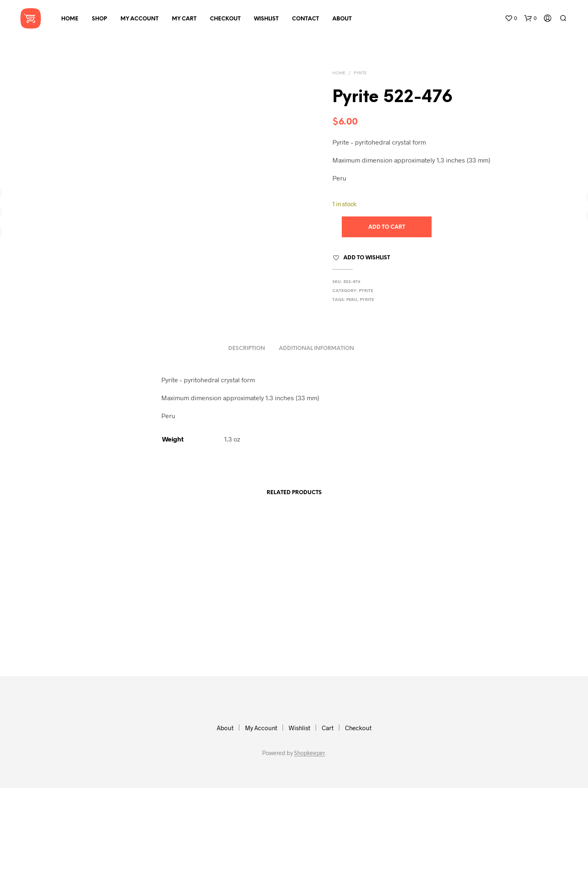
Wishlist (266, 19)
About (342, 19)
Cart (328, 816)
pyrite (367, 300)
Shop (99, 19)
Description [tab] (247, 436)
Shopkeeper (310, 841)
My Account (139, 19)
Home (70, 19)
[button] (511, 18)
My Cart (184, 19)
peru (352, 300)
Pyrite (360, 73)
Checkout (225, 19)
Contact (305, 19)
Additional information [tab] (316, 436)
